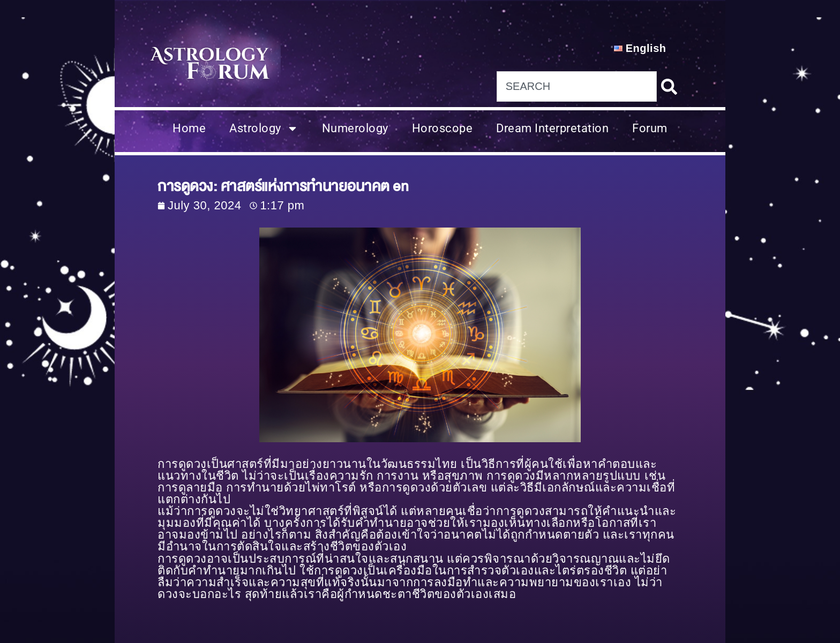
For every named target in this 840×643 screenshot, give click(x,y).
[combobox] (577, 86)
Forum (650, 128)
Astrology (264, 128)
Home (189, 128)
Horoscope (442, 128)
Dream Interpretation (552, 128)
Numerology (355, 128)
